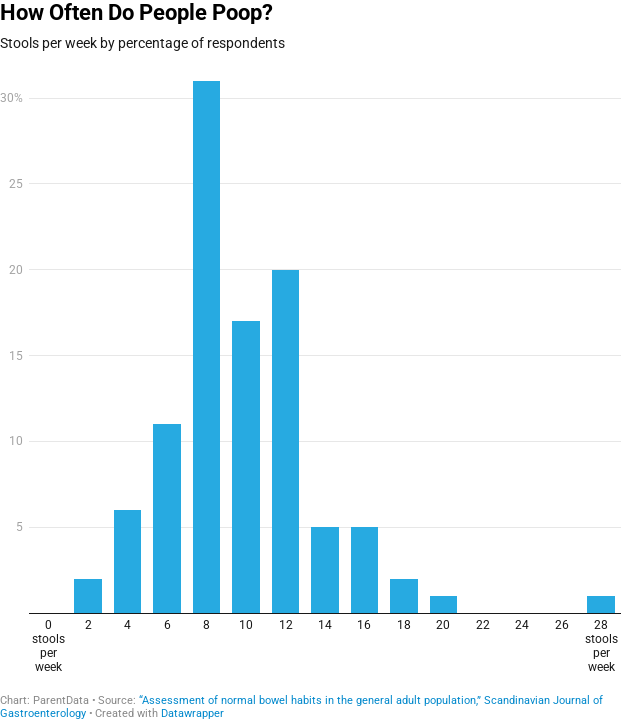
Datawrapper (192, 713)
